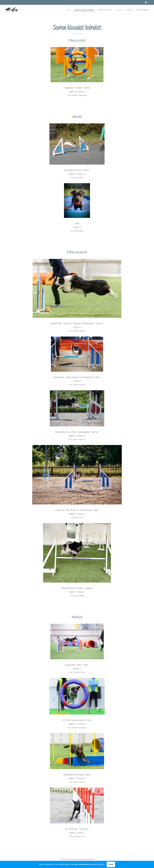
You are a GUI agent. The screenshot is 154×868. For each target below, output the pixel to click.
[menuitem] (70, 10)
